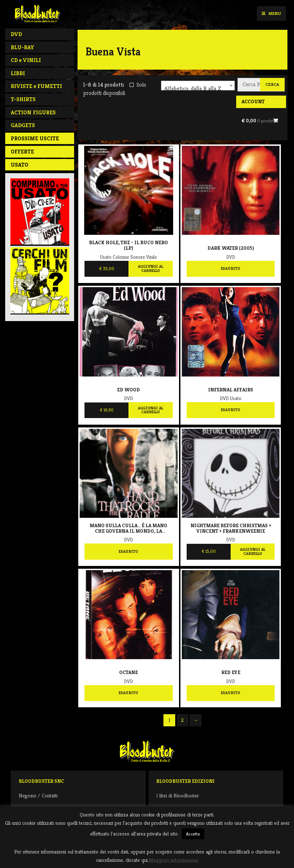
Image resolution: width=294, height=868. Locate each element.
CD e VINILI (26, 60)
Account (253, 101)
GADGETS (23, 125)
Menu (271, 13)
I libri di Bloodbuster (177, 795)
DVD (16, 34)
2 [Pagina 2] (182, 720)
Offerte (22, 152)
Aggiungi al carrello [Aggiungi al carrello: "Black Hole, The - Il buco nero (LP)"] (150, 268)
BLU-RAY (23, 47)
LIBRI (18, 73)
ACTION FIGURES (33, 112)
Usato (20, 165)
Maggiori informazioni (173, 860)
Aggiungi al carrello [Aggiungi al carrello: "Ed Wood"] (150, 410)
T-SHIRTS (23, 99)
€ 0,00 (259, 121)
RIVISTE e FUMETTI (36, 86)
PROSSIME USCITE (35, 138)
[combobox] (198, 86)
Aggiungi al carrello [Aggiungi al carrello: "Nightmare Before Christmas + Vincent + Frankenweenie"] (253, 551)
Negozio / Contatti (38, 795)
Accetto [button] (193, 834)
